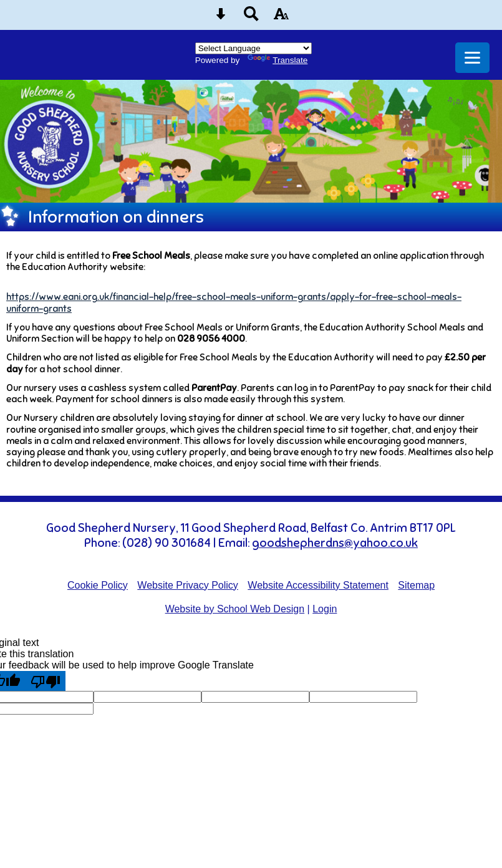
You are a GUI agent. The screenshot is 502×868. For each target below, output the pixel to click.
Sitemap (416, 585)
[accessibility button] (281, 18)
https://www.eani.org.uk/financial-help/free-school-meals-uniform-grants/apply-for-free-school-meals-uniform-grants (234, 302)
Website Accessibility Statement (318, 585)
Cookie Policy (98, 585)
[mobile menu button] (472, 58)
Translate (278, 60)
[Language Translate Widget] (253, 48)
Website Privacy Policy (188, 585)
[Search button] (251, 18)
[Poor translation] (46, 681)
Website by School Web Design (235, 609)
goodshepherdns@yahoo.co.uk (335, 543)
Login (325, 609)
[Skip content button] (221, 18)
